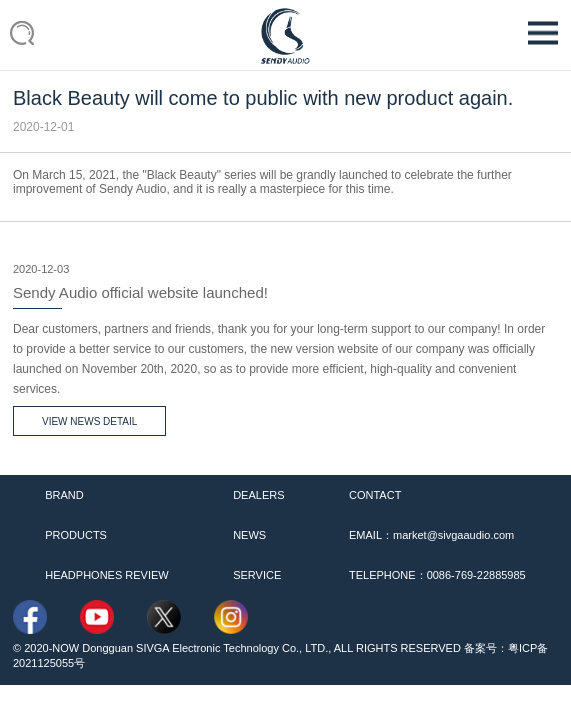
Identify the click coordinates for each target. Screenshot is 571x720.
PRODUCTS (76, 535)
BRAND (64, 495)
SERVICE (257, 575)
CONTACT (375, 495)
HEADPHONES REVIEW (106, 575)
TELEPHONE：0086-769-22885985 (437, 575)
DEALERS (258, 495)
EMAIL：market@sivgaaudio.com (431, 535)
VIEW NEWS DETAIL (89, 421)
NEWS (249, 535)
